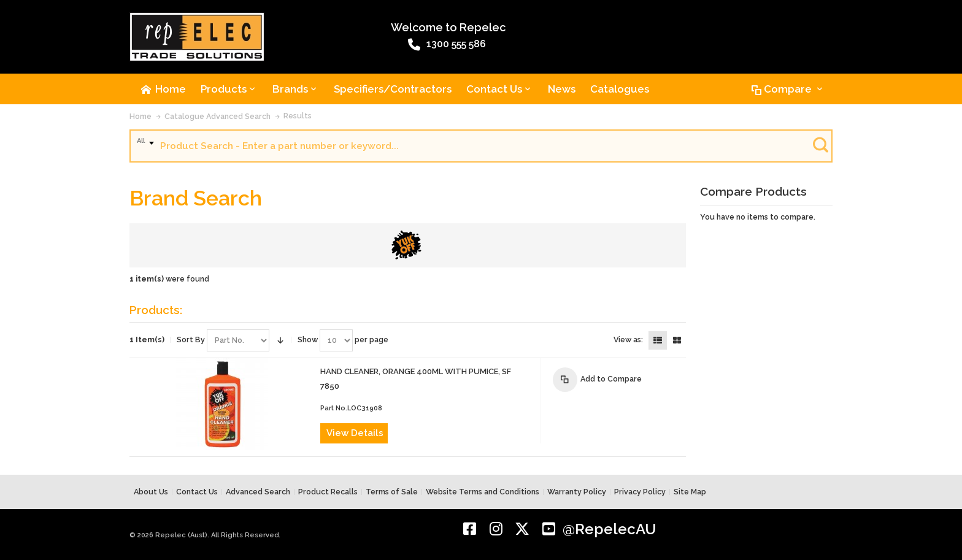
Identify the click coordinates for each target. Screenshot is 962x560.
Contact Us (197, 492)
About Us (151, 492)
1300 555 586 (447, 45)
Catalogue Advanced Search (217, 116)
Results (298, 116)
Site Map (690, 492)
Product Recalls (328, 492)
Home (140, 116)
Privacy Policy (640, 492)
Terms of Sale (392, 492)
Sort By (191, 339)
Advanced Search (258, 492)
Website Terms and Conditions (483, 492)
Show (308, 339)
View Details (355, 433)
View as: (628, 339)
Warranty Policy (577, 492)
